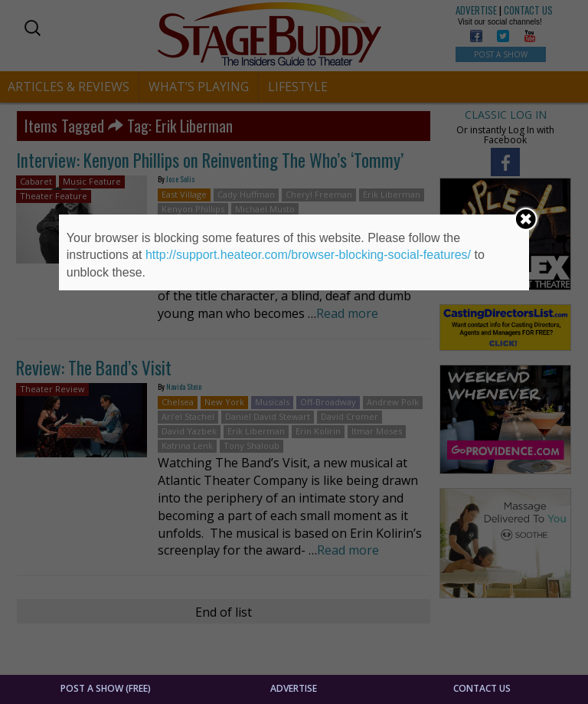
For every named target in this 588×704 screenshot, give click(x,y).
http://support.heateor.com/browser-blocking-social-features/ (308, 255)
